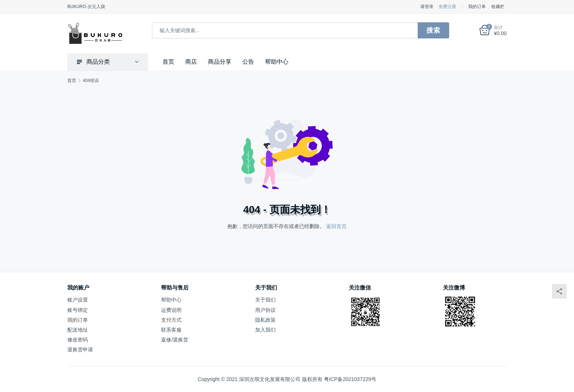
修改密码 (78, 340)
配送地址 (78, 330)
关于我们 (265, 300)
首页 (168, 62)
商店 (191, 62)
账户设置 (78, 300)
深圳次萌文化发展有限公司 (270, 379)
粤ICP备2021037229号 (350, 379)
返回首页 (336, 226)
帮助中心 (277, 62)
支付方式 (171, 320)
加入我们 (265, 330)
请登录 (427, 7)
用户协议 (265, 310)
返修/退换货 (175, 340)
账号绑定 (78, 310)
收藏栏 (498, 7)
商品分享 (220, 62)
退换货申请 (80, 350)
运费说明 (171, 310)
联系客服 (171, 330)
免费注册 (447, 7)
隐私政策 (265, 320)
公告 (248, 62)
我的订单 (477, 7)
